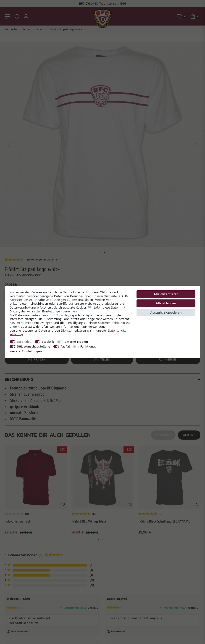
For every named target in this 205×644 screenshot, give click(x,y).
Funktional (88, 346)
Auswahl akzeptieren (166, 312)
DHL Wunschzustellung (34, 346)
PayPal (65, 346)
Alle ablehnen (166, 303)
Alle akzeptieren (166, 294)
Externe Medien (76, 342)
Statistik (48, 342)
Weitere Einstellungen (26, 351)
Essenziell (24, 342)
